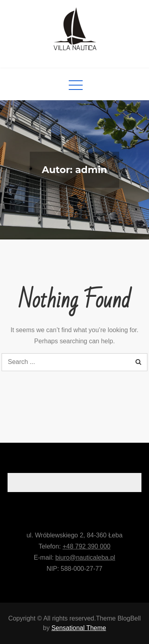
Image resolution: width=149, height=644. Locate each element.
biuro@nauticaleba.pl (85, 557)
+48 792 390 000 (86, 546)
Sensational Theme (79, 628)
